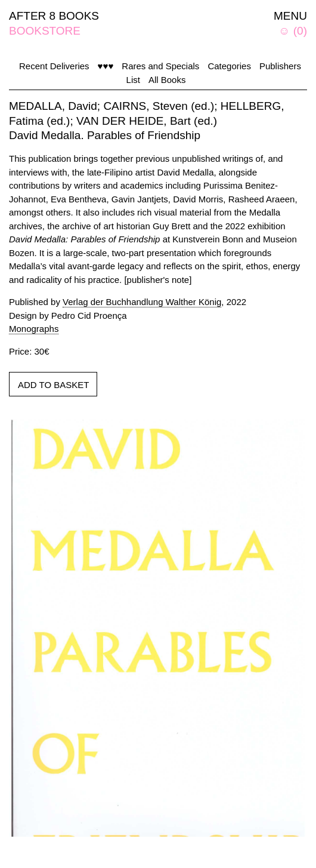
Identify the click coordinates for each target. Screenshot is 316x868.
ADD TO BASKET (53, 385)
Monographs (34, 329)
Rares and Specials (160, 66)
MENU (290, 16)
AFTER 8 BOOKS (54, 16)
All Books (167, 80)
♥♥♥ (106, 66)
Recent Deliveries (54, 66)
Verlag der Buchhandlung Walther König (142, 302)
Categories (229, 66)
